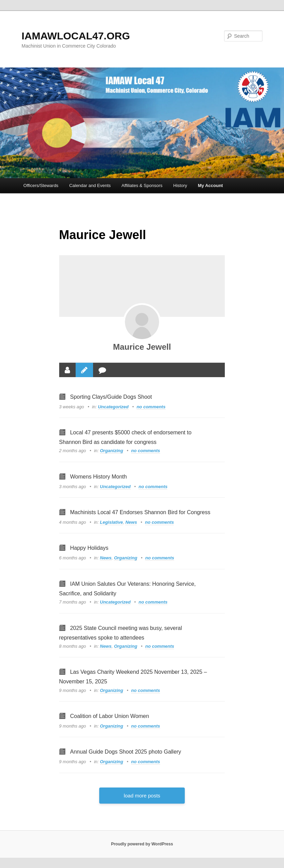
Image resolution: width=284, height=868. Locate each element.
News (131, 522)
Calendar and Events (90, 185)
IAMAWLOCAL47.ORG (76, 36)
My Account (210, 185)
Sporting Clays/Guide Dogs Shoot (111, 397)
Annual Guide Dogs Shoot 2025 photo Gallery (126, 752)
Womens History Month (99, 477)
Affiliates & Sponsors (142, 185)
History (180, 185)
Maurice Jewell (142, 347)
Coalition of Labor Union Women (110, 716)
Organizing (112, 451)
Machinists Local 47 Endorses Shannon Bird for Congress (140, 512)
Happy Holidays (89, 548)
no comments (151, 407)
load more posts (142, 796)
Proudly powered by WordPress (142, 844)
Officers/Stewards (41, 185)
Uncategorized (113, 407)
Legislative (111, 522)
